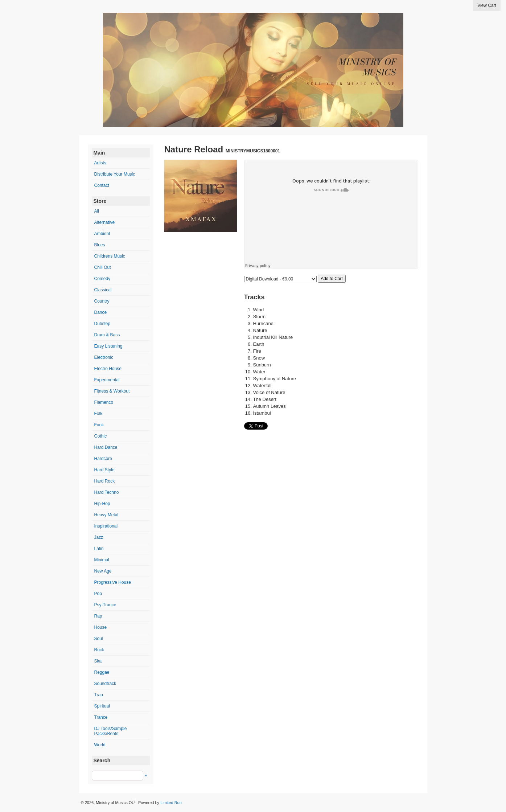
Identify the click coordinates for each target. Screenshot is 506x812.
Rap (98, 616)
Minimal (102, 560)
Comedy (102, 279)
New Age (103, 571)
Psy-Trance (105, 605)
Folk (98, 414)
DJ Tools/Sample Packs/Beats (111, 731)
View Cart (487, 5)
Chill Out (103, 267)
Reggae (102, 672)
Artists (100, 163)
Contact (102, 185)
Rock (99, 650)
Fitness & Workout (112, 391)
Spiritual (102, 706)
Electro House (108, 369)
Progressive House (113, 582)
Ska (98, 661)
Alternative (105, 222)
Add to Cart (332, 279)
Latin (99, 549)
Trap (99, 695)
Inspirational (106, 526)
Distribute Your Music (115, 174)
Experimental (107, 380)
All (97, 211)
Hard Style (104, 470)
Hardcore (103, 459)
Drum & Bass (107, 335)
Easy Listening (108, 346)
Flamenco (104, 402)
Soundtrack (105, 684)
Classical (103, 290)
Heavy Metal (106, 515)
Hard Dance (106, 447)
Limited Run (171, 803)
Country (102, 301)
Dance (101, 312)
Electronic (104, 357)
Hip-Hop (102, 504)
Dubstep (102, 324)
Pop (98, 594)
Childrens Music (110, 256)
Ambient (102, 234)
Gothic (101, 436)
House (101, 627)
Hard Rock (105, 481)
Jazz (99, 537)
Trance (101, 717)
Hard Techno (107, 492)
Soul (99, 639)
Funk (99, 425)
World (100, 745)
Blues (100, 245)
